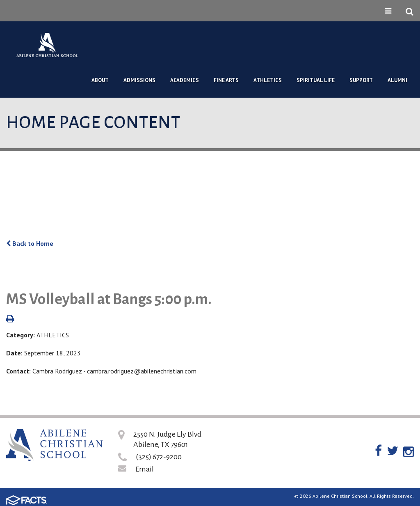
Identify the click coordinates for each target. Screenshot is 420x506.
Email (145, 469)
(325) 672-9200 (159, 457)
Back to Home (30, 243)
